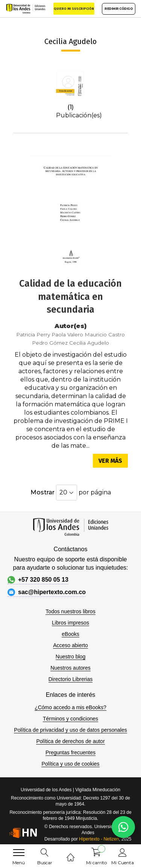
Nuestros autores (70, 668)
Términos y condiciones (70, 719)
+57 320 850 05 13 (38, 580)
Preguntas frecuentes (70, 752)
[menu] (19, 853)
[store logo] (26, 8)
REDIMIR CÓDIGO (119, 9)
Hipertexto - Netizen (99, 839)
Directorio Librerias (70, 679)
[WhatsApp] (123, 827)
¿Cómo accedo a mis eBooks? (70, 707)
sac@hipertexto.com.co (47, 592)
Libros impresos (70, 623)
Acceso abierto (70, 645)
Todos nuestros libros (70, 611)
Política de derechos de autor (70, 741)
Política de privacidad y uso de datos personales (70, 730)
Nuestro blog (70, 657)
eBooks (70, 634)
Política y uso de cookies (70, 764)
